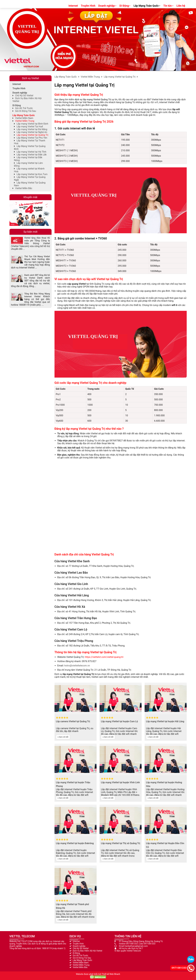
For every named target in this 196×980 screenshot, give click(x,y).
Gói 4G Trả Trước (24, 108)
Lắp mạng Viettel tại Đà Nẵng (32, 129)
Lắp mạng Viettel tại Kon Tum (32, 174)
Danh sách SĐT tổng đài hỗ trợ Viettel (37, 276)
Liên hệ (181, 6)
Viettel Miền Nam (24, 118)
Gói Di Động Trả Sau (25, 111)
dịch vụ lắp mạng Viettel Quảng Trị (93, 99)
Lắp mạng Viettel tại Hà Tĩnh (31, 152)
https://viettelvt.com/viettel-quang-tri (104, 657)
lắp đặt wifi (152, 102)
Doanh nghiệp (107, 6)
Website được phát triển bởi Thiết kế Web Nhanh (98, 974)
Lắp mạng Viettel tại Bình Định (32, 124)
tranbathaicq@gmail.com (136, 946)
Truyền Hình (88, 6)
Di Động (125, 6)
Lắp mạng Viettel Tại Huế (30, 127)
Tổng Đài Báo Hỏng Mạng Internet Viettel (37, 295)
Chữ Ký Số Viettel (24, 96)
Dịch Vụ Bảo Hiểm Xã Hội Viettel (87, 951)
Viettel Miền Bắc (24, 188)
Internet (73, 6)
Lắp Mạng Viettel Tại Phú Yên (32, 138)
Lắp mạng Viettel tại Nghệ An (32, 132)
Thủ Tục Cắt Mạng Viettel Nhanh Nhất (37, 258)
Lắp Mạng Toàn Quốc (147, 6)
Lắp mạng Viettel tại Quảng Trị (121, 77)
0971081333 (132, 944)
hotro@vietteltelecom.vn (77, 666)
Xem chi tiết (63, 737)
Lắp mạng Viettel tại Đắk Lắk (32, 155)
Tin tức (168, 6)
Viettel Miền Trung (92, 77)
